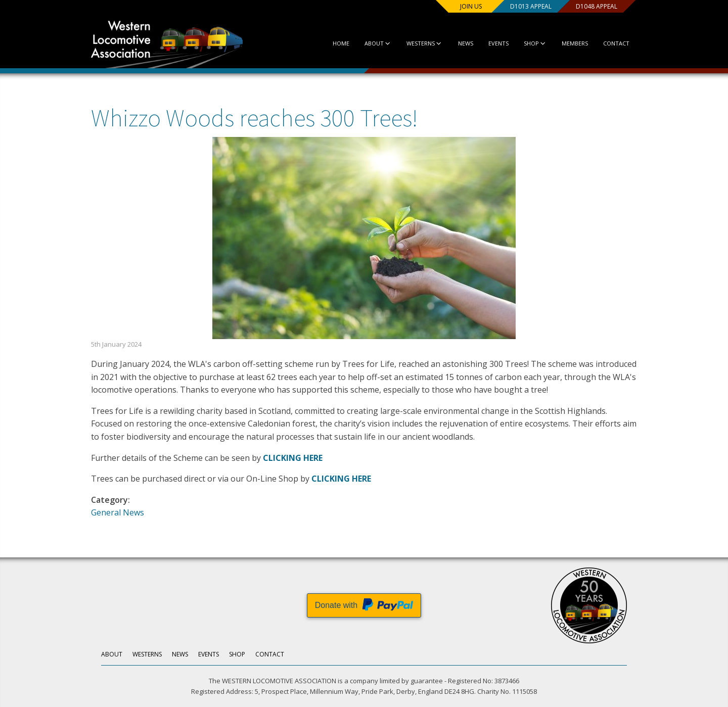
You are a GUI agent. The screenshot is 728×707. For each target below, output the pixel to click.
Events (498, 43)
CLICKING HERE (293, 458)
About (378, 43)
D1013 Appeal (531, 6)
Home (341, 43)
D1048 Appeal (597, 6)
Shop (535, 43)
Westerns (424, 43)
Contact (616, 43)
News (466, 43)
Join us (471, 6)
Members (575, 43)
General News (118, 512)
